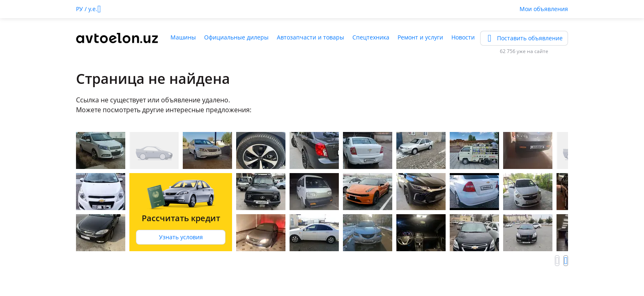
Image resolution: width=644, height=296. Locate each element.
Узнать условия (181, 237)
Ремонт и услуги (420, 37)
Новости (463, 37)
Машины (183, 37)
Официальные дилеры (236, 37)
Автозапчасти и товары (310, 37)
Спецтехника (371, 37)
